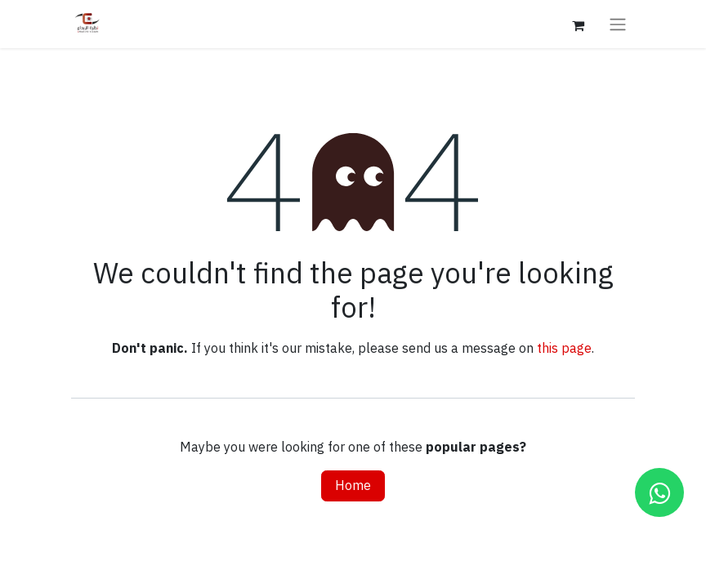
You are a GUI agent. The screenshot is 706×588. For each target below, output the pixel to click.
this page (564, 349)
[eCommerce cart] (578, 24)
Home (353, 486)
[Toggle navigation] (618, 24)
